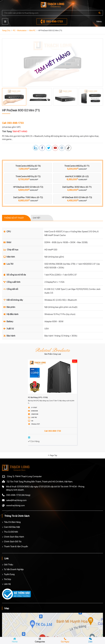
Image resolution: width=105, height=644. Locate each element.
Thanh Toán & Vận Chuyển (16, 546)
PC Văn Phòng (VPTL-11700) (38, 397)
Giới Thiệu (8, 565)
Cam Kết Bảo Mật (12, 527)
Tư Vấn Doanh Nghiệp (14, 569)
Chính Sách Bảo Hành (14, 537)
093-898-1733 (52, 22)
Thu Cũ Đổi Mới (11, 532)
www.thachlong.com (16, 505)
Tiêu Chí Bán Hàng (12, 522)
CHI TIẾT (37, 218)
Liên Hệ (7, 584)
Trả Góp (8, 579)
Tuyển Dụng (9, 574)
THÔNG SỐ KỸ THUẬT (14, 218)
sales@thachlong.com (16, 500)
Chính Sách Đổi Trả (13, 542)
